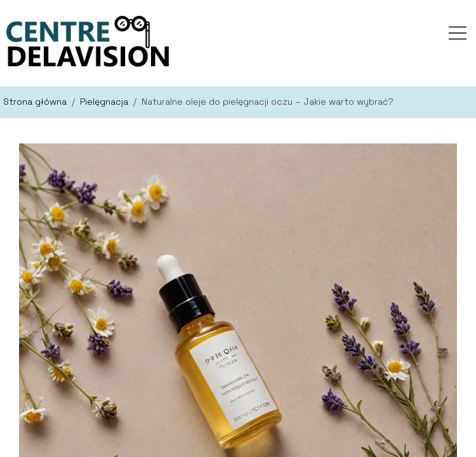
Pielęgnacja (105, 102)
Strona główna (36, 102)
